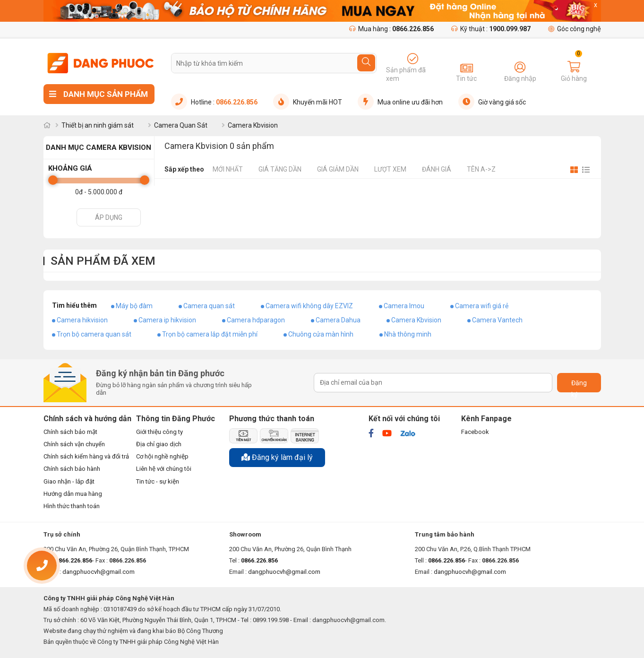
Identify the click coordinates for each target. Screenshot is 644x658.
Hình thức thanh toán (72, 506)
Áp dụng (109, 217)
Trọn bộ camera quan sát (94, 334)
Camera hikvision (82, 320)
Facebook (475, 432)
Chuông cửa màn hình (321, 334)
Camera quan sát (209, 306)
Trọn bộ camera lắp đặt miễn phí (210, 334)
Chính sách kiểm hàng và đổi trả (86, 456)
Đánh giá (437, 169)
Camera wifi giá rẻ (482, 306)
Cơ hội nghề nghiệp (162, 456)
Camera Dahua (338, 320)
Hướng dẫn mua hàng (73, 494)
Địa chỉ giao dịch (159, 444)
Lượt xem (390, 169)
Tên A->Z (481, 169)
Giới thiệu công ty (159, 432)
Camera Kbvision (416, 320)
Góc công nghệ (575, 29)
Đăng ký (579, 386)
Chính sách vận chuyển (74, 444)
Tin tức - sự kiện (158, 481)
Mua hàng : (391, 29)
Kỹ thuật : (491, 29)
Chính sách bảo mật (70, 432)
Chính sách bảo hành (72, 469)
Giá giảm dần (338, 169)
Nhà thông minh (408, 334)
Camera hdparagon (256, 320)
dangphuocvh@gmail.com (284, 572)
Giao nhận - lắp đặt (69, 481)
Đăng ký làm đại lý (277, 457)
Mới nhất (228, 169)
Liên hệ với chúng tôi (164, 469)
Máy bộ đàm (134, 306)
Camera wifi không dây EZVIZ (309, 306)
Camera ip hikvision (167, 320)
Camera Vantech (497, 320)
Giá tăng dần (280, 169)
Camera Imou (404, 306)
